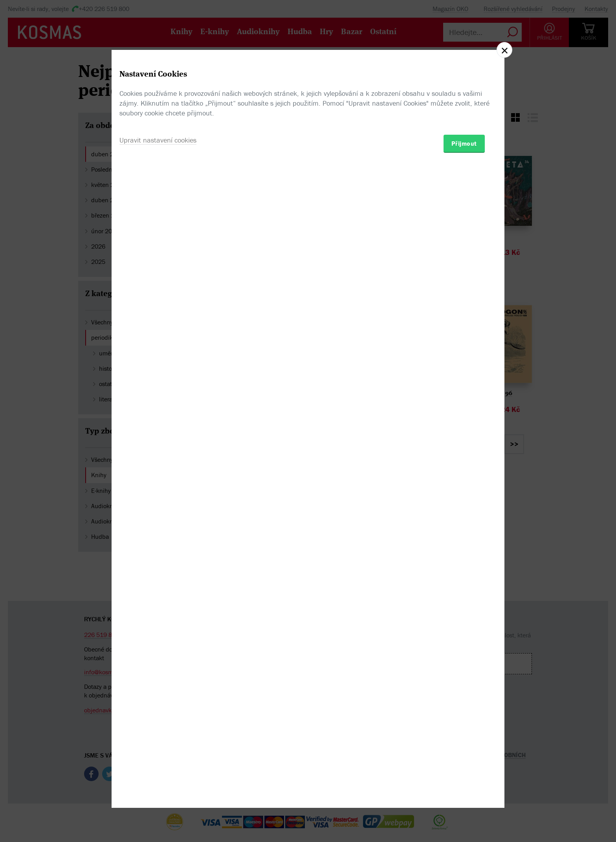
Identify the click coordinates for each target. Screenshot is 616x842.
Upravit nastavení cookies (158, 464)
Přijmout (464, 467)
